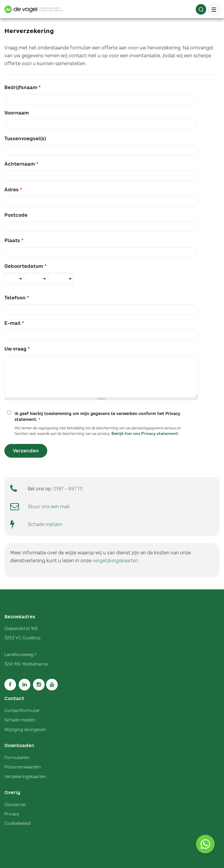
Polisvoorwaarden (23, 767)
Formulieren (17, 758)
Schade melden (45, 524)
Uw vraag (17, 349)
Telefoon (17, 298)
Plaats (14, 240)
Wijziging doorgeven (25, 730)
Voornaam (17, 113)
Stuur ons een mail (49, 506)
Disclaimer (15, 805)
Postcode (16, 215)
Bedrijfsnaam (23, 87)
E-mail (14, 323)
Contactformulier (22, 711)
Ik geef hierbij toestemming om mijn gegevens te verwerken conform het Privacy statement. (97, 417)
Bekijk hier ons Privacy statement (145, 433)
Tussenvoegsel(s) (25, 138)
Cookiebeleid (17, 823)
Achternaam (21, 164)
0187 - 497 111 (68, 489)
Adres (13, 190)
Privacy (12, 814)
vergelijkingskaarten (115, 560)
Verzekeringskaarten (25, 777)
